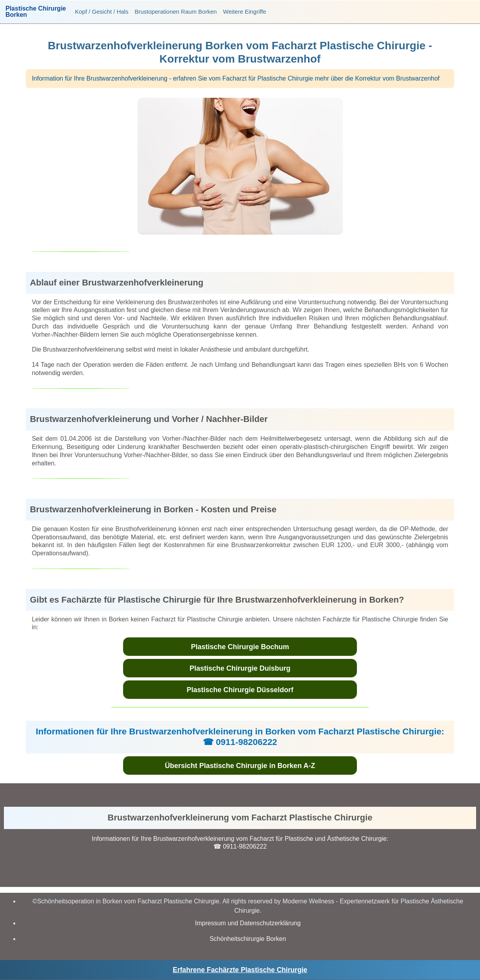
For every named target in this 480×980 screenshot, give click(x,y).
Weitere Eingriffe (245, 12)
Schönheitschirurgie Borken (248, 939)
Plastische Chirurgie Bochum (240, 647)
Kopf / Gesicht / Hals (102, 12)
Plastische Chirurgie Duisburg (240, 668)
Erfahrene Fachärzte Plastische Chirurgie (240, 970)
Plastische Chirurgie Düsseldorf (240, 690)
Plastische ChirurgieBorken (36, 12)
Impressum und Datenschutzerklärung (248, 923)
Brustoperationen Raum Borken (176, 12)
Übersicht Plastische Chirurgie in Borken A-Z (240, 766)
